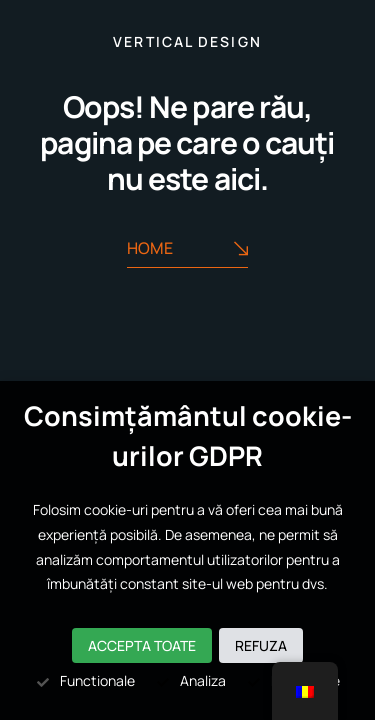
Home (187, 248)
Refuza (261, 645)
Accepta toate (142, 645)
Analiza (190, 680)
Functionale (85, 680)
